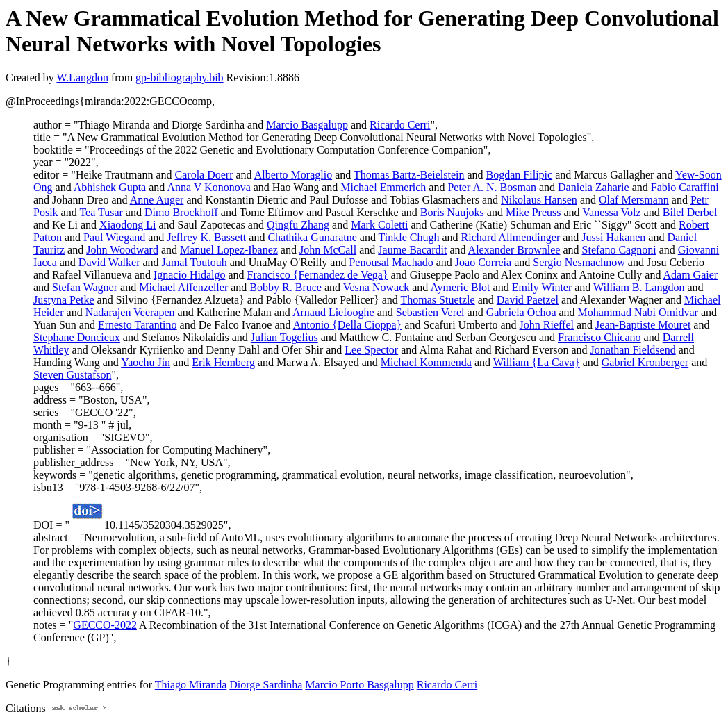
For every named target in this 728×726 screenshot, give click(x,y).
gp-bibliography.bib (180, 77)
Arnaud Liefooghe (333, 312)
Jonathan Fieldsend (633, 350)
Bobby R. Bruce (286, 287)
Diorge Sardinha (266, 685)
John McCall (328, 250)
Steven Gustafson (72, 375)
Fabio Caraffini (685, 187)
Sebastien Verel (430, 312)
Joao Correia (483, 262)
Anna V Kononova (208, 187)
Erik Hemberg (223, 362)
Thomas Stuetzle (438, 300)
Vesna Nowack (377, 287)
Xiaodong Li (127, 225)
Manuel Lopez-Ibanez (229, 250)
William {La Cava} (537, 362)
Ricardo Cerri (400, 125)
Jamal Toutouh (195, 262)
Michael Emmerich (383, 187)
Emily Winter (542, 287)
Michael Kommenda (426, 362)
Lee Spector (371, 350)
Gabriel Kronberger (645, 362)
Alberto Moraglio (293, 175)
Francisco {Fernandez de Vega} (318, 275)
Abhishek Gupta (110, 187)
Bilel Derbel (690, 212)
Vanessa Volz (611, 212)
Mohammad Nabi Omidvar (638, 312)
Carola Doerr (204, 175)
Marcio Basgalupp (307, 125)
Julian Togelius (284, 337)
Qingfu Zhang (298, 225)
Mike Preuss (533, 212)
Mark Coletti (379, 225)
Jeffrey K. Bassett (206, 237)
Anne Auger (157, 200)
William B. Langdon (639, 287)
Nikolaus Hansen (539, 200)
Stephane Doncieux (77, 337)
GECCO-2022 (105, 625)
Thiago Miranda (191, 685)
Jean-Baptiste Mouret (643, 325)
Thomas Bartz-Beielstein (409, 175)
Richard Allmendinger (511, 237)
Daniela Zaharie (594, 187)
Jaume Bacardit (412, 250)
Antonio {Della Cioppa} (348, 325)
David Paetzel (528, 300)
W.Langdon (82, 77)
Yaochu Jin (146, 362)
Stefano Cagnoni (619, 250)
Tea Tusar (101, 212)
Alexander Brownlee (514, 250)
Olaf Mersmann (634, 200)
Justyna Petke (64, 300)
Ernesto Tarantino (138, 325)
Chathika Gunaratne (312, 237)
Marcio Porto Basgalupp (359, 685)
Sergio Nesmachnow (579, 262)
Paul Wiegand (114, 237)
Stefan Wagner (85, 287)
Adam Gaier (691, 275)
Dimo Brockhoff (181, 212)
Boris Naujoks (452, 212)
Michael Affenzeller (183, 287)
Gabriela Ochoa (521, 312)
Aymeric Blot (460, 287)
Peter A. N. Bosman (492, 187)
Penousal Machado (391, 262)
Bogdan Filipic (520, 175)
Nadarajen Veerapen (130, 312)
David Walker (109, 262)
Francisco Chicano (599, 337)
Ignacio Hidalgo (190, 275)
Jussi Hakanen (613, 237)
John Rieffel (547, 325)
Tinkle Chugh (409, 237)
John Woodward (122, 250)
